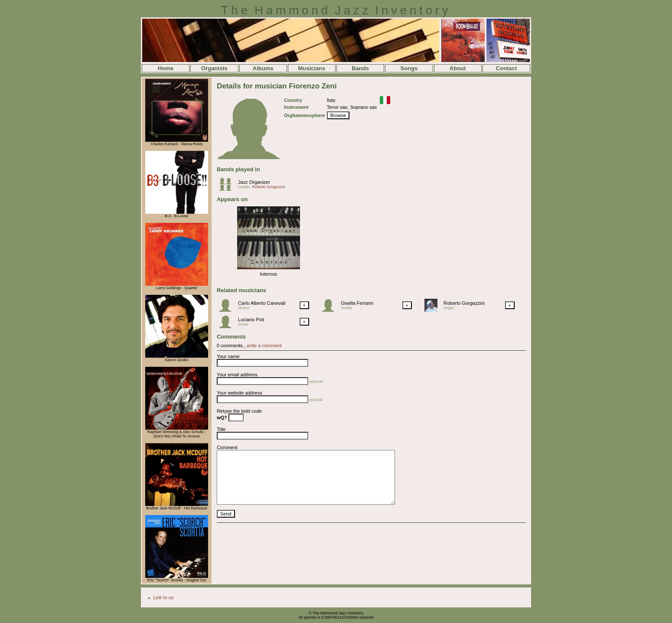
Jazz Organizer (254, 182)
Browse (338, 115)
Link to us (163, 597)
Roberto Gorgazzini (268, 187)
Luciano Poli (251, 320)
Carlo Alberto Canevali (262, 303)
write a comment (264, 346)
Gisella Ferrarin (357, 303)
